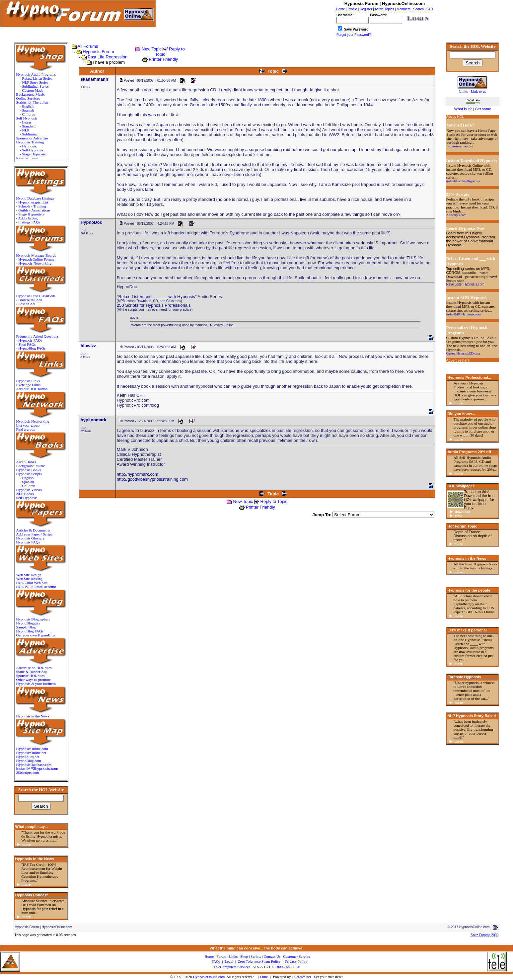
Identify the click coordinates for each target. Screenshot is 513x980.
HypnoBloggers (28, 623)
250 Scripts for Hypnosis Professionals (154, 305)
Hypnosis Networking (35, 263)
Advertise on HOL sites (34, 668)
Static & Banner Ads (32, 672)
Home (209, 956)
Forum (221, 956)
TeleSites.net (302, 977)
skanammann (94, 79)
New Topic (152, 49)
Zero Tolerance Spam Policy (259, 961)
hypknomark (93, 420)
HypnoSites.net (28, 757)
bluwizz (88, 346)
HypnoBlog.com (29, 761)
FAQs (216, 961)
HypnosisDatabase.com (34, 765)
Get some (483, 109)
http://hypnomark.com (138, 474)
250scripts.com (28, 773)
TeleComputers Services (232, 967)
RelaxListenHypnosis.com (465, 284)
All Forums (88, 46)
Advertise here (458, 360)
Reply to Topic (274, 501)
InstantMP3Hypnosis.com (463, 314)
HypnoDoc (91, 222)
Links (264, 977)
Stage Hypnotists (31, 214)
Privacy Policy (296, 961)
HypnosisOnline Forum (36, 259)
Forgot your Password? (354, 35)
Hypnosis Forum (98, 52)
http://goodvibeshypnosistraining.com (152, 479)
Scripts (256, 956)
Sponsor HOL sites (31, 676)
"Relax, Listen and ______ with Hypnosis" (157, 297)
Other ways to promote (34, 680)
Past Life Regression (108, 57)
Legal (229, 961)
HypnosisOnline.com (209, 977)
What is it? (463, 109)
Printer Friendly (163, 59)
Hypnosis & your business (36, 684)
